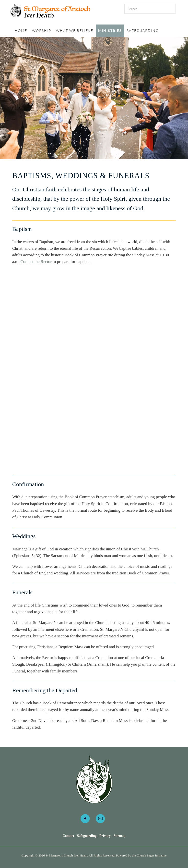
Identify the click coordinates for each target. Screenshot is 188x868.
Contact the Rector (36, 262)
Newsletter (70, 43)
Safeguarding (143, 31)
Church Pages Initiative (152, 855)
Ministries (110, 31)
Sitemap (120, 836)
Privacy (105, 836)
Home (21, 31)
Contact (69, 836)
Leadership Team (33, 43)
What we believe (75, 31)
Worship (42, 31)
